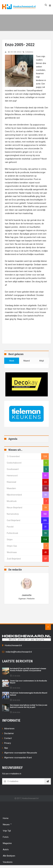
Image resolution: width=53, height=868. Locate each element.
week (12, 361)
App (6, 748)
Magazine (7, 843)
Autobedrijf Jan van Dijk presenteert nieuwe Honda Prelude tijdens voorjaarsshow (28, 670)
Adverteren (9, 729)
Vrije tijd (7, 831)
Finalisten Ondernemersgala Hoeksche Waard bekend (29, 694)
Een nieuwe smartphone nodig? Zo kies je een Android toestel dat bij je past (29, 706)
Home (6, 818)
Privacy (8, 743)
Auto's (6, 850)
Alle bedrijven (9, 856)
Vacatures (8, 862)
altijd (42, 361)
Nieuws (7, 824)
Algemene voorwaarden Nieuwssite (21, 753)
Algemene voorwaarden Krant (18, 758)
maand (27, 361)
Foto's (6, 837)
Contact (8, 738)
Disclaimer (9, 733)
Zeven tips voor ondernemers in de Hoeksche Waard (28, 682)
